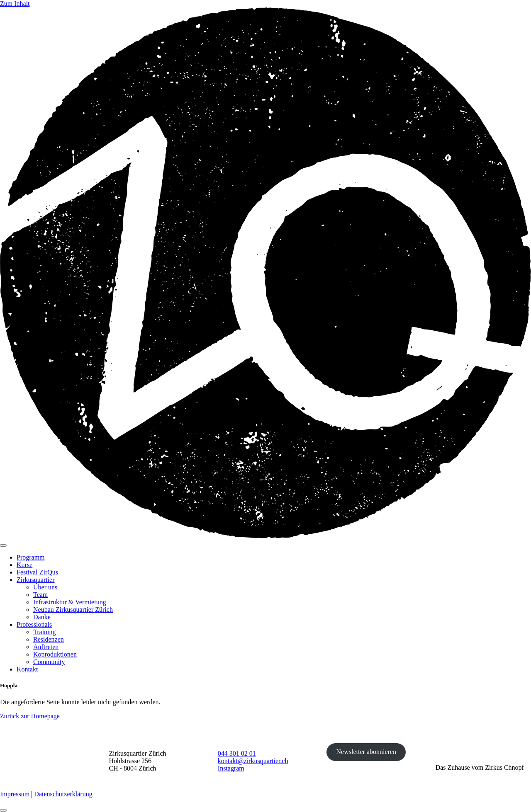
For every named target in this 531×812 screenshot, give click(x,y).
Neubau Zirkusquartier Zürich (73, 610)
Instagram (231, 768)
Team (40, 595)
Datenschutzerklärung (63, 794)
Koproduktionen (55, 654)
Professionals (34, 624)
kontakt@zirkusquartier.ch (253, 761)
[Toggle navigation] (3, 545)
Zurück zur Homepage (30, 716)
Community (49, 662)
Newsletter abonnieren (366, 752)
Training (45, 632)
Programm (31, 557)
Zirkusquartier (36, 580)
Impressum (15, 794)
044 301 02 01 (237, 753)
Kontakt (27, 669)
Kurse (24, 565)
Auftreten (46, 647)
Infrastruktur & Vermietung (70, 602)
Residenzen (49, 639)
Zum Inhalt (15, 4)
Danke (42, 617)
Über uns (45, 587)
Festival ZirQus (37, 572)
